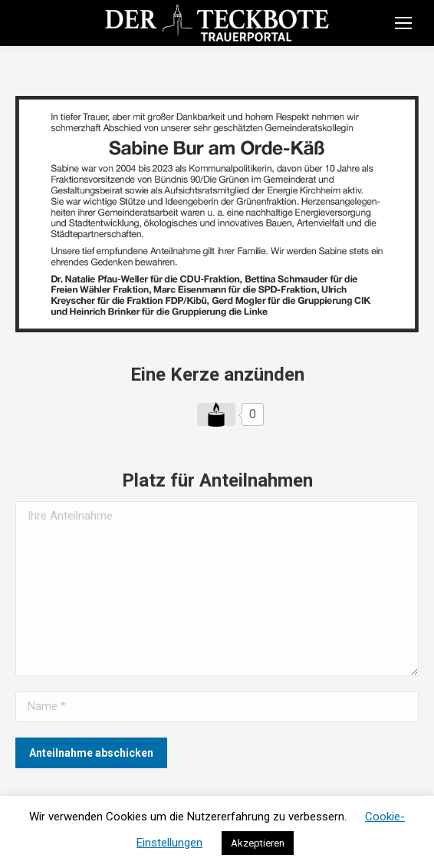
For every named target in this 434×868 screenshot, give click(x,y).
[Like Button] (216, 414)
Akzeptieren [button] (258, 843)
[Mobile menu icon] (403, 23)
